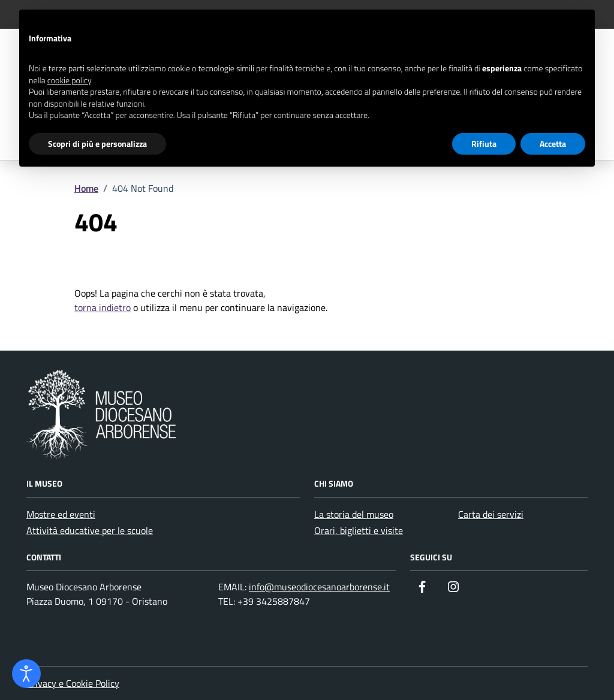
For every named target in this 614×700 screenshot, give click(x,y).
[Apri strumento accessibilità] (26, 674)
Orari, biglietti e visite (359, 530)
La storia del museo (354, 514)
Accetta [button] (553, 144)
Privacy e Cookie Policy (73, 683)
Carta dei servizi (491, 514)
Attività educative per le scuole (90, 530)
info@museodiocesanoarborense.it (319, 587)
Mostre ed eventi (61, 514)
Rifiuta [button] (484, 144)
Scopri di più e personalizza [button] (97, 144)
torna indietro (103, 307)
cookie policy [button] (69, 80)
